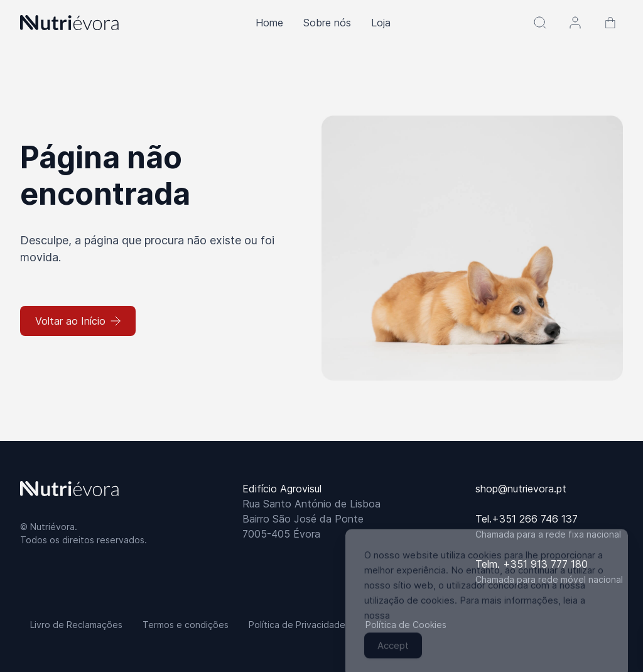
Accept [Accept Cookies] (393, 653)
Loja (381, 23)
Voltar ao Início (78, 321)
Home (269, 23)
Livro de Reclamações (76, 625)
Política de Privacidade (297, 625)
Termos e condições (186, 625)
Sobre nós (327, 23)
